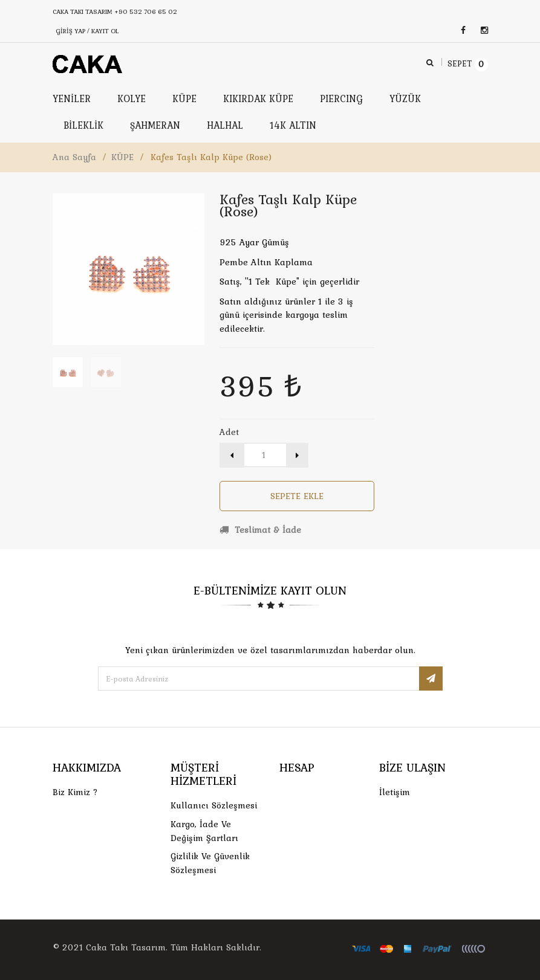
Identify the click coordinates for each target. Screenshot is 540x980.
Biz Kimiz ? (75, 792)
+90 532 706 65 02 (146, 11)
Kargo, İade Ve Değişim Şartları (204, 831)
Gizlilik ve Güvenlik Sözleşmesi (210, 863)
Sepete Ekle (297, 496)
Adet (229, 432)
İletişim (395, 792)
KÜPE (122, 157)
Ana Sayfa (74, 157)
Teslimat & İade (260, 530)
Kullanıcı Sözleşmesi (214, 805)
